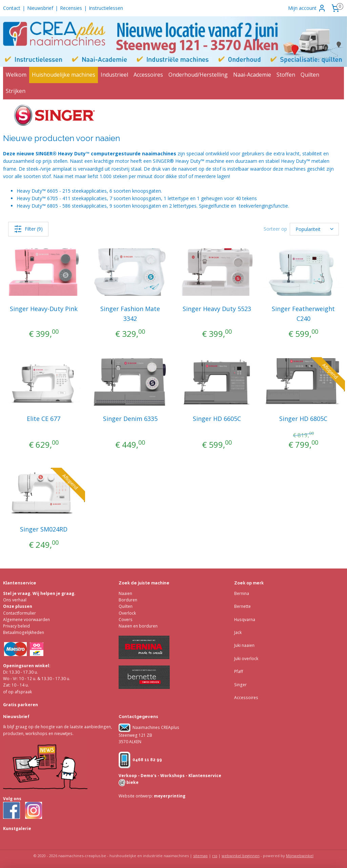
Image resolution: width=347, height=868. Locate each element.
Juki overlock (246, 659)
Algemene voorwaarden (26, 620)
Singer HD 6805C (303, 419)
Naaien (125, 593)
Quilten (310, 75)
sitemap (200, 856)
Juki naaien (244, 645)
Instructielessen (106, 8)
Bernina (242, 593)
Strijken (16, 91)
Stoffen (286, 75)
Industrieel (114, 75)
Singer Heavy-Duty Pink (44, 309)
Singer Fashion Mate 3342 (130, 314)
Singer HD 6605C (217, 419)
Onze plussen (18, 606)
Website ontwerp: (136, 796)
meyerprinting (169, 796)
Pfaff (239, 671)
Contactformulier (19, 613)
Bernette (242, 606)
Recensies (71, 8)
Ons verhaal (15, 600)
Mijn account (307, 8)
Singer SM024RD (44, 529)
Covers (126, 620)
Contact (12, 8)
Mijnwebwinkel (300, 856)
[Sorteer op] (314, 229)
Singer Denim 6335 (130, 419)
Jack (238, 632)
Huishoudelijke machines (64, 75)
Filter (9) (28, 229)
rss (215, 856)
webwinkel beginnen (241, 856)
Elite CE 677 (44, 419)
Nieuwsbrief (40, 8)
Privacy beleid (16, 626)
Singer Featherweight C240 (303, 314)
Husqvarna (245, 620)
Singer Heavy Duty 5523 (217, 309)
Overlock (127, 613)
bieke (132, 782)
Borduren (128, 600)
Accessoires (148, 75)
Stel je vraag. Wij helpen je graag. (39, 593)
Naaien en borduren (138, 626)
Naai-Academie (252, 75)
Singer (240, 685)
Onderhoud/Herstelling (198, 75)
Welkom (16, 75)
